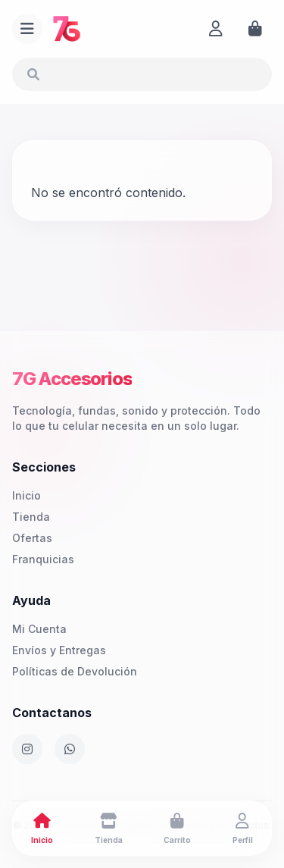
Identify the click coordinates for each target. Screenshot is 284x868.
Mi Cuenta (39, 629)
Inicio (27, 495)
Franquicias (43, 559)
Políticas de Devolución (75, 671)
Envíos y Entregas (59, 650)
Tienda (31, 517)
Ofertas (32, 538)
